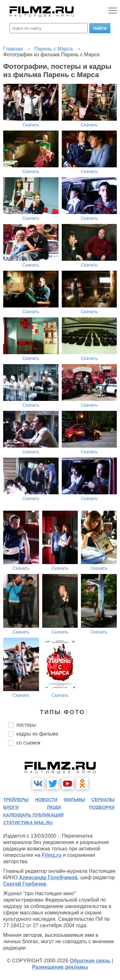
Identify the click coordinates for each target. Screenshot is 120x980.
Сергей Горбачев (25, 884)
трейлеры (16, 800)
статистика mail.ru (28, 823)
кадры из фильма (37, 734)
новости (46, 800)
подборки (102, 807)
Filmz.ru (52, 855)
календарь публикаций (33, 815)
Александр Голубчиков (48, 877)
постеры (26, 725)
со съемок (28, 743)
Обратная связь (90, 961)
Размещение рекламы (60, 967)
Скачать (31, 125)
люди (54, 807)
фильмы (74, 800)
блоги (11, 807)
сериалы (103, 800)
